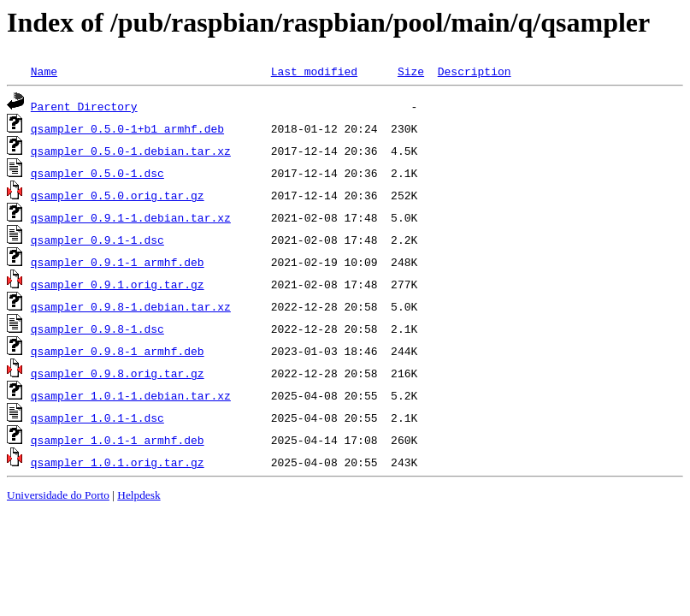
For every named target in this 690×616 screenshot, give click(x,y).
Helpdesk (139, 495)
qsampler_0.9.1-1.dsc (97, 240)
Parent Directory (84, 106)
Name (44, 71)
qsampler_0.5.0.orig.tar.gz (118, 195)
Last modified (314, 71)
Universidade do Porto (58, 495)
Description (475, 71)
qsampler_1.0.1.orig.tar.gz (118, 462)
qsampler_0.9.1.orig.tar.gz (118, 284)
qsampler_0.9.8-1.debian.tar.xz (131, 306)
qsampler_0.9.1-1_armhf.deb (118, 262)
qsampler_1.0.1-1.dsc (97, 418)
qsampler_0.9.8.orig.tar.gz (118, 373)
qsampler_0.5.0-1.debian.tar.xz (131, 151)
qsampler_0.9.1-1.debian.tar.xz (131, 217)
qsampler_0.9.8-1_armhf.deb (118, 351)
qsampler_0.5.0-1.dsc (97, 173)
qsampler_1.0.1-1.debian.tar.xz (131, 395)
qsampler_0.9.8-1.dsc (97, 329)
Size (411, 71)
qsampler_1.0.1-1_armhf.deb (118, 440)
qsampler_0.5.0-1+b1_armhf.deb (127, 128)
